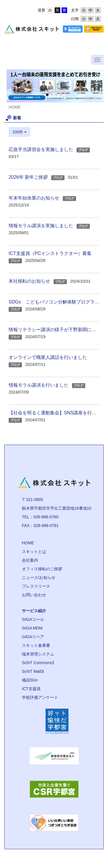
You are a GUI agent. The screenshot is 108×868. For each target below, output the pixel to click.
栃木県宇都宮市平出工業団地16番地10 (57, 508)
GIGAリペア (33, 637)
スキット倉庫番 (36, 645)
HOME (28, 543)
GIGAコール (33, 619)
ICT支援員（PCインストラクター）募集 (50, 253)
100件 (19, 132)
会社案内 (30, 560)
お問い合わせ (34, 595)
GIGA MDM (32, 628)
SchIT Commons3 (38, 663)
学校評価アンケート (40, 697)
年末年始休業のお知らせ (34, 198)
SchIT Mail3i (33, 671)
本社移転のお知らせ (29, 281)
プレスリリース (36, 586)
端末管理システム (38, 654)
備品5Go (30, 680)
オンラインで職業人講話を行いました (48, 357)
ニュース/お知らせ (39, 578)
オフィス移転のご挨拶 (42, 569)
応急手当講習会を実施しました (41, 149)
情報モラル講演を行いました (39, 385)
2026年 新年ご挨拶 (28, 177)
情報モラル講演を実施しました (41, 226)
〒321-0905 (32, 500)
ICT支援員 (31, 689)
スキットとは (34, 552)
